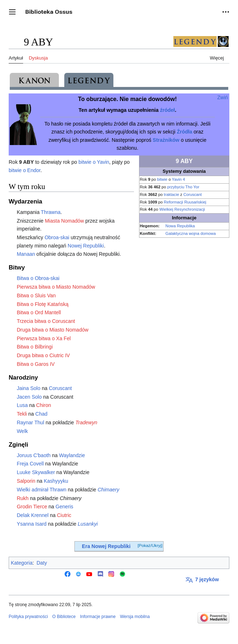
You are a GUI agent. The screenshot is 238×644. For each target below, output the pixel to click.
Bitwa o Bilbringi (35, 347)
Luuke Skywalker (36, 472)
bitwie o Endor (25, 170)
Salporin (26, 481)
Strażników (166, 140)
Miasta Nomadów (64, 221)
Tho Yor (192, 187)
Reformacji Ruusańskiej (185, 202)
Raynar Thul (30, 422)
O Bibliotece (64, 617)
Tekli (22, 414)
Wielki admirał (32, 490)
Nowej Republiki (86, 246)
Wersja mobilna (135, 617)
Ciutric (64, 515)
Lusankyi (88, 524)
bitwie (162, 179)
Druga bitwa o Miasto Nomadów (52, 330)
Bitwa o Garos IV (36, 364)
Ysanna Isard (32, 524)
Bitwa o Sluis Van (36, 295)
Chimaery (108, 490)
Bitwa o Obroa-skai (38, 278)
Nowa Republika (180, 226)
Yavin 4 (178, 179)
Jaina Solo (28, 388)
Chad (41, 414)
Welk (22, 431)
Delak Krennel (33, 515)
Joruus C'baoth (34, 455)
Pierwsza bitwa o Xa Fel (44, 338)
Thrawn (58, 490)
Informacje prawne (98, 617)
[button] (12, 12)
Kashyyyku (56, 481)
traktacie (172, 194)
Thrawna (51, 212)
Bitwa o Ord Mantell (39, 312)
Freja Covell (30, 464)
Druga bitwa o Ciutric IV (43, 355)
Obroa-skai (57, 237)
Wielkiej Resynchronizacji (182, 209)
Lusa (22, 405)
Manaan (26, 254)
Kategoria (22, 563)
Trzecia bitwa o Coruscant (46, 321)
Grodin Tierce (32, 507)
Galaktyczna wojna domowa (191, 233)
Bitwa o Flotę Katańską (42, 304)
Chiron (44, 405)
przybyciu (176, 187)
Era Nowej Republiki (106, 546)
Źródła (184, 132)
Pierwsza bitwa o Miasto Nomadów (56, 287)
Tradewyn (86, 422)
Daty (42, 563)
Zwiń (223, 97)
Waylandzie (72, 455)
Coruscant (193, 194)
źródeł (167, 110)
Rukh (23, 498)
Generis (64, 507)
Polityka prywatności (28, 617)
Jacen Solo (29, 397)
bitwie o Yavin (94, 162)
